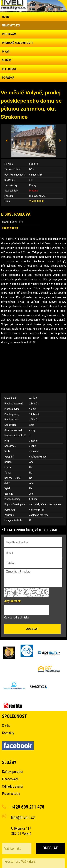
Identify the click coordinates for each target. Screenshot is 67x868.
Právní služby (11, 794)
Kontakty (8, 733)
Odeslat (50, 848)
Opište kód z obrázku (17, 617)
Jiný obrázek (12, 601)
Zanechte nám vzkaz (33, 578)
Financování (10, 779)
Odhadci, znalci (12, 786)
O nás (6, 726)
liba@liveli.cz (10, 228)
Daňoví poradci (12, 772)
